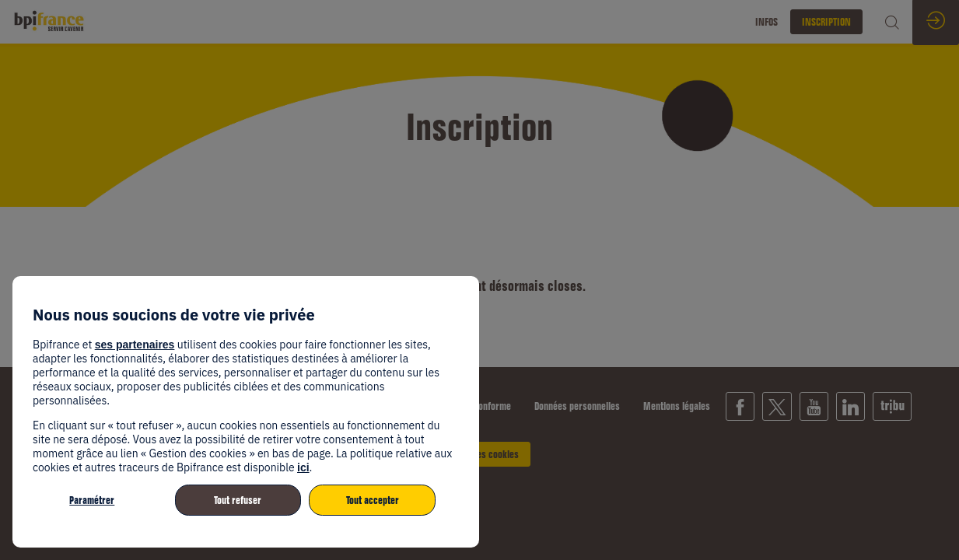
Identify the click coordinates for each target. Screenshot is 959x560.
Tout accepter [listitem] (373, 500)
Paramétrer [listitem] (92, 500)
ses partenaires (135, 345)
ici (303, 467)
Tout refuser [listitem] (238, 500)
